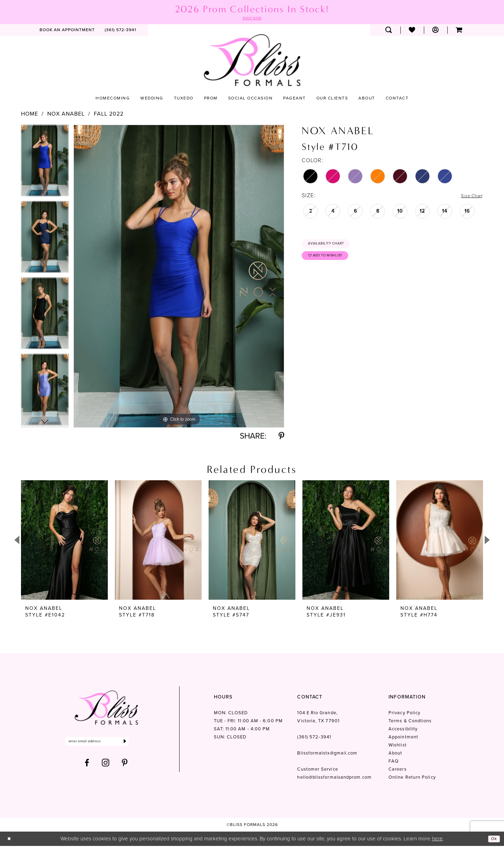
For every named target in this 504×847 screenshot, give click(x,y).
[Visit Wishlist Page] (412, 31)
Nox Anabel (66, 115)
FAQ (394, 762)
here (437, 840)
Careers (398, 770)
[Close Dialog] (10, 840)
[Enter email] (106, 743)
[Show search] (389, 31)
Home (30, 115)
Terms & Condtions (410, 722)
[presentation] (64, 541)
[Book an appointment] (67, 31)
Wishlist (398, 746)
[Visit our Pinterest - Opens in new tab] (125, 766)
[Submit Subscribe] (143, 743)
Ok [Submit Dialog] (493, 840)
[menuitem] (67, 31)
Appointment (403, 738)
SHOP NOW (252, 19)
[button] (436, 31)
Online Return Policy (412, 779)
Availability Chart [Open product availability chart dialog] (333, 246)
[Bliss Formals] (252, 61)
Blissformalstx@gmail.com (327, 754)
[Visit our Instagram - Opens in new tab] (106, 766)
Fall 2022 (109, 115)
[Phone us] (120, 31)
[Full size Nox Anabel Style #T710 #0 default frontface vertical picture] (179, 277)
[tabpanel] (45, 164)
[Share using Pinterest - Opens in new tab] (281, 437)
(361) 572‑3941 (314, 738)
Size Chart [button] (469, 197)
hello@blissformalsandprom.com (334, 779)
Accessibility (403, 730)
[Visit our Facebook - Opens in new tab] (87, 766)
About (395, 754)
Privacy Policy (404, 714)
